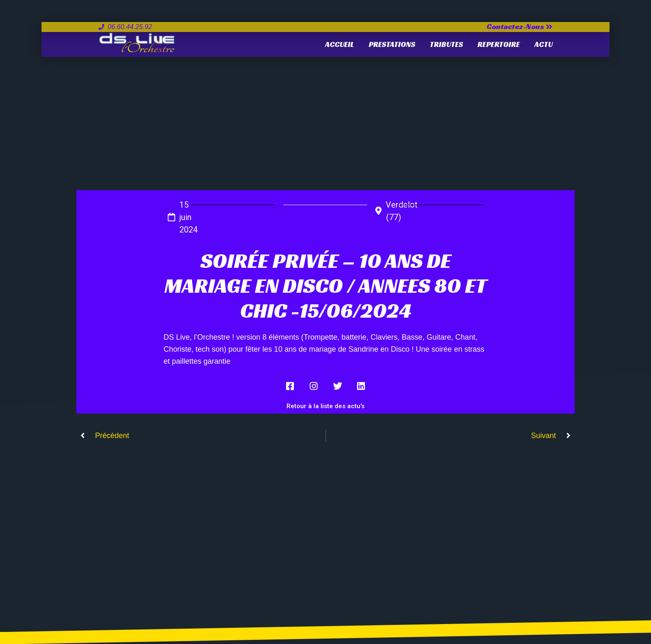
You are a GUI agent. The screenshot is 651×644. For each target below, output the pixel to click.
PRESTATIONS (392, 44)
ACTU (543, 44)
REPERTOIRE (499, 44)
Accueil (340, 44)
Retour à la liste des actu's (325, 406)
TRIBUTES (446, 44)
